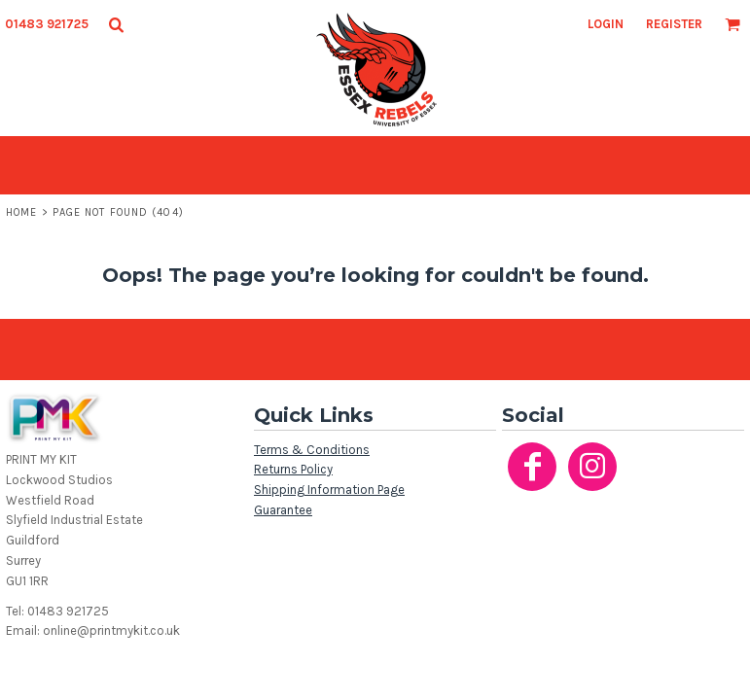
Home (21, 212)
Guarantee (283, 510)
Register (674, 24)
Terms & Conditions (312, 450)
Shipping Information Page (329, 490)
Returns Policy (293, 469)
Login (606, 24)
